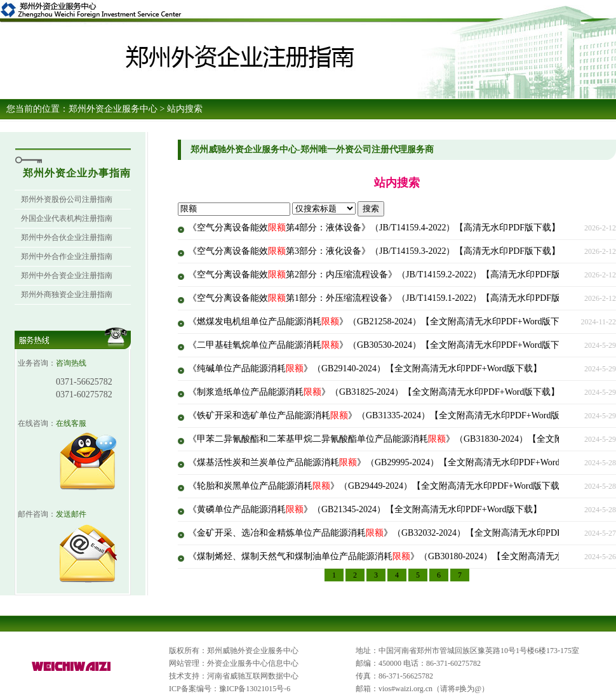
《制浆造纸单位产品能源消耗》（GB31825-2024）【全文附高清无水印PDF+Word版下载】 (374, 392)
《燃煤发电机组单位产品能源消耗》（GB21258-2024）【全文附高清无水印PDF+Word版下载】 (383, 321)
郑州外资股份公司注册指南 (67, 199)
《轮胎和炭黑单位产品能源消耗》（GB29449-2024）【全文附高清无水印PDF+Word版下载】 (378, 486)
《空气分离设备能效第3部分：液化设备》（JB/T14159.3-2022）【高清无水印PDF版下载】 (374, 251)
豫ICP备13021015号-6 (255, 689)
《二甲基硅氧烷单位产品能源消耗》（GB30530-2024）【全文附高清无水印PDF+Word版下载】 (383, 345)
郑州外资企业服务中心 (113, 109)
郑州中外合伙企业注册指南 (67, 237)
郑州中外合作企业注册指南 (67, 256)
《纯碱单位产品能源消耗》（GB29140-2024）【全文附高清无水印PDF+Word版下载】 (365, 368)
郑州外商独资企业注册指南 (67, 295)
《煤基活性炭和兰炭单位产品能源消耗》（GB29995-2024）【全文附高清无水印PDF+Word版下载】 (392, 462)
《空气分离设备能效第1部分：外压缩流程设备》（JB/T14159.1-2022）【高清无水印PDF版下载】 (387, 298)
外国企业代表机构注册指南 (67, 218)
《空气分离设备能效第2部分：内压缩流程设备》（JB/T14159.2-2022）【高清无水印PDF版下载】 (387, 275)
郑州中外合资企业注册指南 (67, 275)
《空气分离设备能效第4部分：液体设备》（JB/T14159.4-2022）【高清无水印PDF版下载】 (374, 228)
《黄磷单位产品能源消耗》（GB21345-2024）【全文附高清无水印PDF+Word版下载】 (365, 509)
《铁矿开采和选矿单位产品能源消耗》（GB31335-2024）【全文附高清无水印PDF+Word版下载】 (387, 415)
